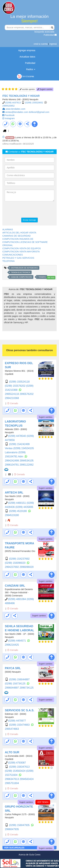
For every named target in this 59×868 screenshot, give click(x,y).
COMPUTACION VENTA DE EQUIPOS (22, 248)
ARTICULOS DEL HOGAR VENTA (19, 233)
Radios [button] (31, 69)
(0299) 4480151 (17, 503)
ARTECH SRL (14, 493)
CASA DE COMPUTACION (21, 277)
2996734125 (27, 688)
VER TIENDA (43, 802)
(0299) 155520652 (34, 103)
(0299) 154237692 (19, 559)
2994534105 (27, 461)
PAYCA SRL (13, 668)
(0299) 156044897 (19, 679)
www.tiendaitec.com (16, 109)
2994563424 (27, 779)
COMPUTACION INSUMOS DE (18, 239)
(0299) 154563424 (15, 771)
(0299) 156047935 (20, 825)
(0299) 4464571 (17, 641)
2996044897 (12, 688)
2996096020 (27, 567)
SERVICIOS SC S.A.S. (20, 710)
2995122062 (27, 465)
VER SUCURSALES (14, 848)
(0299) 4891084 (17, 599)
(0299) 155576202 (15, 386)
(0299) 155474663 (20, 725)
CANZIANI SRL (15, 586)
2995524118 (12, 394)
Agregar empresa (27, 50)
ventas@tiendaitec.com (17, 112)
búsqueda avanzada (44, 32)
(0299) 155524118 (19, 382)
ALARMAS (8, 229)
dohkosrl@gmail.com (39, 112)
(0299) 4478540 (17, 436)
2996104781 (12, 465)
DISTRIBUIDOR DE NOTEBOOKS (24, 268)
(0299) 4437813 (13, 103)
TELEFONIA (8, 261)
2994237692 (12, 567)
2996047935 (12, 829)
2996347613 (12, 779)
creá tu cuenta (41, 44)
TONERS (42, 277)
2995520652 (8, 106)
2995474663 (12, 729)
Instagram (10, 118)
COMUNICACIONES (13, 255)
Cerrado (13, 403)
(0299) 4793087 (17, 763)
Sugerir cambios (46, 417)
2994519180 (12, 515)
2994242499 (12, 461)
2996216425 (12, 645)
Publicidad (50, 35)
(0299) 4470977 (17, 721)
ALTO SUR (12, 752)
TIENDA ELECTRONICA (21, 272)
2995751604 (12, 783)
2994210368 (12, 398)
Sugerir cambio (45, 89)
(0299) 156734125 (15, 684)
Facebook (10, 115)
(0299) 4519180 (18, 511)
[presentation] (29, 210)
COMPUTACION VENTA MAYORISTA (21, 252)
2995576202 (27, 394)
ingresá (53, 44)
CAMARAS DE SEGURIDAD (17, 236)
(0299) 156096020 (15, 563)
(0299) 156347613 (19, 767)
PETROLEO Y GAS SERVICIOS (18, 258)
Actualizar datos (27, 57)
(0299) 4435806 (24, 507)
